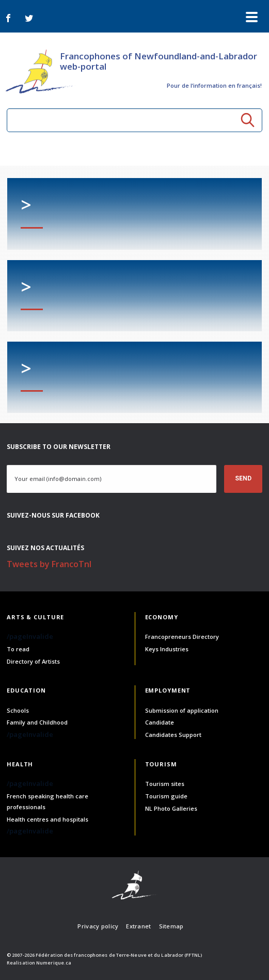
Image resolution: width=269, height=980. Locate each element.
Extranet (138, 926)
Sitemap (171, 926)
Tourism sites (165, 784)
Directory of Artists (33, 661)
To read (18, 649)
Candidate (160, 722)
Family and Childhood (37, 722)
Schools (18, 710)
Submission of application (182, 710)
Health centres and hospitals (48, 819)
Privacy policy (98, 926)
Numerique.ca (54, 963)
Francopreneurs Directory (182, 637)
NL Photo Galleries (171, 808)
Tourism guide (166, 796)
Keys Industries (167, 649)
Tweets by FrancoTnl (49, 564)
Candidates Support (173, 735)
